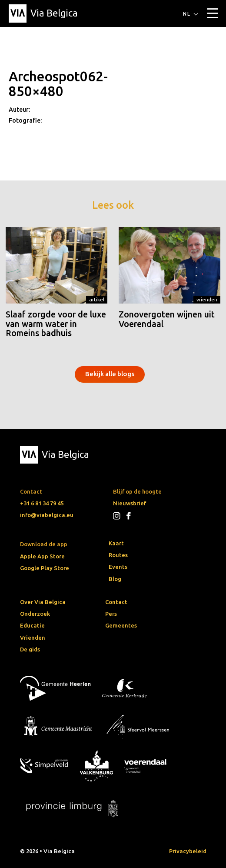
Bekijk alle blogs (110, 374)
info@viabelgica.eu (47, 515)
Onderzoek (35, 614)
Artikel (97, 299)
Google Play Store (45, 568)
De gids (30, 649)
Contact (116, 602)
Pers (111, 614)
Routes (118, 555)
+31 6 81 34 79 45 (42, 503)
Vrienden (207, 299)
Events (118, 567)
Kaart (116, 543)
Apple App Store (42, 556)
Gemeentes (121, 625)
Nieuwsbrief (130, 503)
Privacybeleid (188, 851)
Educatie (32, 625)
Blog (115, 579)
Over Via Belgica (43, 602)
